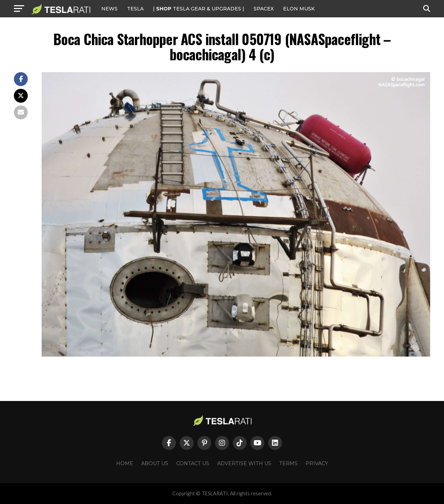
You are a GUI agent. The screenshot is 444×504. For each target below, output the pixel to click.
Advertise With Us (244, 463)
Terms (288, 463)
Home (125, 463)
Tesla (135, 9)
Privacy (317, 463)
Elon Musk (299, 9)
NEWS (109, 9)
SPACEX (264, 9)
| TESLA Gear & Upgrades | (199, 9)
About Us (155, 463)
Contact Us (193, 463)
